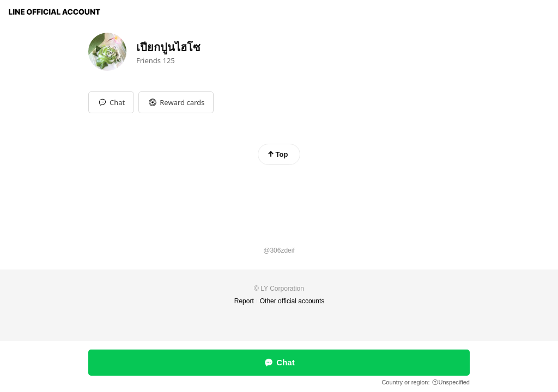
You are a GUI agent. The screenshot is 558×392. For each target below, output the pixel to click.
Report (244, 301)
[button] (176, 102)
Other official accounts (292, 301)
